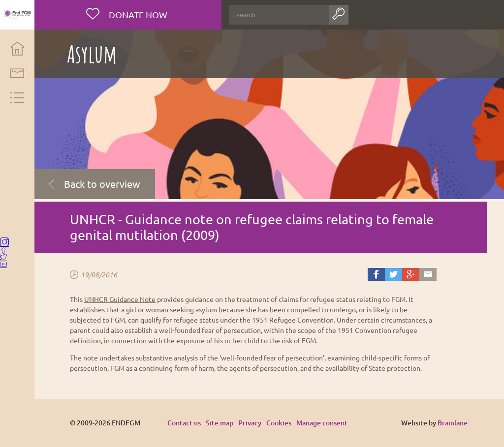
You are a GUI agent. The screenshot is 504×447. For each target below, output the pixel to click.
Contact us (187, 423)
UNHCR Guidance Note (122, 299)
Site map (222, 423)
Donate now (139, 15)
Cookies (281, 423)
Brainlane (453, 423)
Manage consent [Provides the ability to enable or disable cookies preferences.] (324, 423)
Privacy (252, 423)
